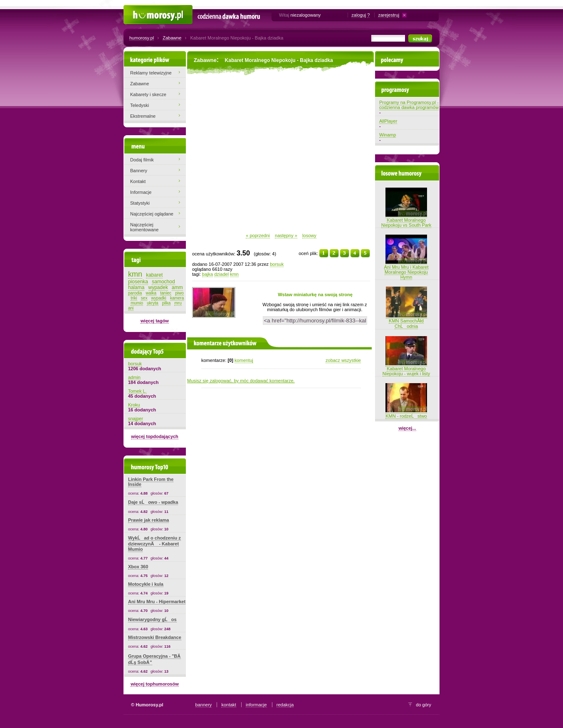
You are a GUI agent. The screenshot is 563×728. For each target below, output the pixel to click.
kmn (234, 274)
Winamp (388, 135)
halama (136, 287)
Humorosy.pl (136, 9)
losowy (309, 235)
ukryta (152, 303)
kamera (177, 298)
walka (151, 293)
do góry (423, 705)
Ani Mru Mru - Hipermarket (157, 602)
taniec (166, 293)
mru (178, 303)
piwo (179, 293)
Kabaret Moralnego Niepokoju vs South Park (406, 220)
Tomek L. (137, 391)
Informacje (141, 192)
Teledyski (140, 105)
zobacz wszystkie (343, 360)
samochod (163, 282)
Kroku (134, 405)
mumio (137, 303)
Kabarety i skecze (148, 94)
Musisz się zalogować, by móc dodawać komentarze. (241, 381)
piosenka (138, 282)
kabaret (154, 275)
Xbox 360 (138, 567)
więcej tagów (155, 321)
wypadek (158, 287)
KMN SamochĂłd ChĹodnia (406, 321)
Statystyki (140, 203)
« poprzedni (258, 235)
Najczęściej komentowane (144, 227)
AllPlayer (388, 121)
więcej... (407, 428)
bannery (204, 705)
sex (144, 298)
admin (134, 377)
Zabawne (172, 38)
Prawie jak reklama (148, 520)
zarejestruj (389, 15)
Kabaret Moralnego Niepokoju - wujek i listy (406, 369)
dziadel (221, 274)
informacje (256, 705)
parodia (135, 293)
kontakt (228, 705)
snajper (136, 418)
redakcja (285, 705)
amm (177, 287)
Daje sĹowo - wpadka (153, 502)
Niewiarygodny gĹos (152, 619)
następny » (286, 235)
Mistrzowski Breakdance (155, 637)
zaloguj (359, 15)
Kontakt (138, 181)
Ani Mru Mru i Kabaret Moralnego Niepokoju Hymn (406, 270)
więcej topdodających (155, 436)
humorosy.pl (142, 38)
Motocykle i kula (146, 584)
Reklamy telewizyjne (151, 73)
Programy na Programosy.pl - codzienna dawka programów (409, 105)
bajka (207, 274)
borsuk (277, 264)
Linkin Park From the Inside (151, 482)
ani (131, 308)
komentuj (244, 360)
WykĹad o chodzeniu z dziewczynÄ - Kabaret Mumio (154, 544)
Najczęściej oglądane (152, 214)
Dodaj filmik (142, 160)
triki (134, 298)
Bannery (139, 171)
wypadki (159, 298)
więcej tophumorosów (155, 684)
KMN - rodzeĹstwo (406, 413)
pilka (167, 303)
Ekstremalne (143, 116)
